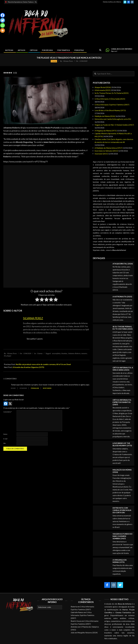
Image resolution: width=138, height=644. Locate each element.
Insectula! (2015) (101, 154)
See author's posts (35, 339)
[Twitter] (3, 20)
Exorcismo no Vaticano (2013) (106, 151)
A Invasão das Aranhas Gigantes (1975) (28, 367)
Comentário (8, 412)
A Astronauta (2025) (103, 90)
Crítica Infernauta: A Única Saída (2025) (110, 99)
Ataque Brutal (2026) (103, 87)
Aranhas (64, 353)
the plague (8, 356)
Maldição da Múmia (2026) (105, 116)
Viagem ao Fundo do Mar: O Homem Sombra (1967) (114, 125)
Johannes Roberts (74, 353)
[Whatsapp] (3, 25)
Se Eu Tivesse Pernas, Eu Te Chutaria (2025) (112, 93)
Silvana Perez (33, 318)
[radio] (37, 300)
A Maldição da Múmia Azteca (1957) (108, 148)
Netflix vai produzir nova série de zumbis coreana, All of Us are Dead (43, 364)
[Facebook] (3, 15)
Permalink (35, 388)
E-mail (5, 439)
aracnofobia (56, 353)
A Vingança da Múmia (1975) (106, 131)
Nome (5, 434)
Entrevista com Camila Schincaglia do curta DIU (113, 119)
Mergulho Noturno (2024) (87, 633)
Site (5, 443)
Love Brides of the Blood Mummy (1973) (110, 110)
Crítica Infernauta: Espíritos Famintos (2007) (112, 105)
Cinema (54, 61)
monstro (84, 353)
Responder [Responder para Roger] (47, 388)
